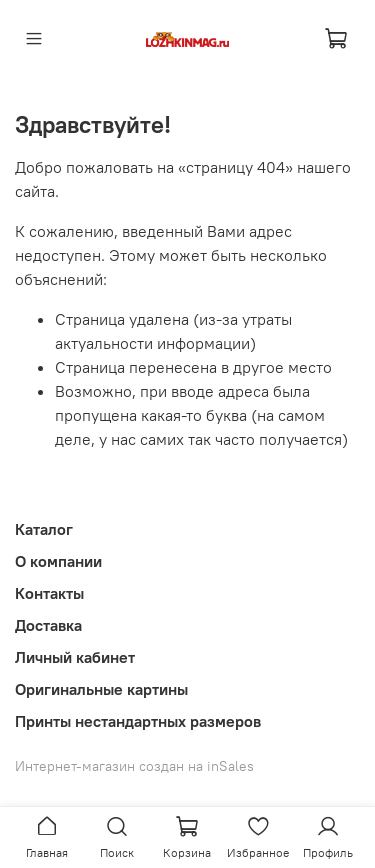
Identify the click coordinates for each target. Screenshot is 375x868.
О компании (58, 561)
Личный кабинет (75, 657)
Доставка (48, 625)
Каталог (44, 529)
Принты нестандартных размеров (138, 721)
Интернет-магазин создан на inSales (134, 766)
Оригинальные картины (101, 689)
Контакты (49, 593)
